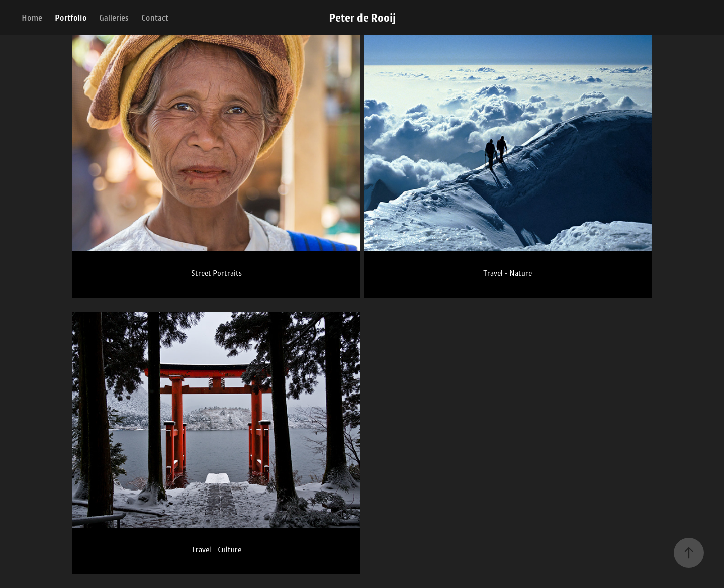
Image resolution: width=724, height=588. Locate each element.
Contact (155, 18)
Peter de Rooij (362, 17)
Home (32, 18)
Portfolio (71, 18)
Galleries (114, 18)
